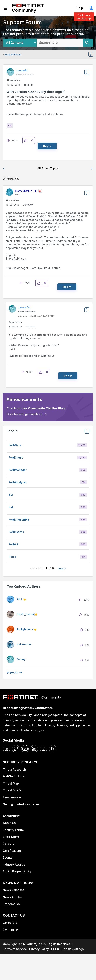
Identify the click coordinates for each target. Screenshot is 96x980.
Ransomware (12, 797)
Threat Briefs (12, 790)
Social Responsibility (17, 871)
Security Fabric (13, 830)
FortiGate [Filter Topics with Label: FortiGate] (15, 445)
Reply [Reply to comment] (67, 287)
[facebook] (6, 749)
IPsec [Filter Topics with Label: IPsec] (12, 557)
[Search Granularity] (20, 43)
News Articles (12, 897)
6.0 (10, 126)
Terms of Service (15, 949)
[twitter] (16, 749)
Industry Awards (14, 864)
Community (11, 929)
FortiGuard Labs (14, 776)
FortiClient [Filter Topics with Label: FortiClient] (16, 458)
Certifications (12, 851)
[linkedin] (34, 749)
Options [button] (93, 55)
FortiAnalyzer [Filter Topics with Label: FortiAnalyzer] (18, 482)
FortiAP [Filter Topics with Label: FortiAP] (14, 544)
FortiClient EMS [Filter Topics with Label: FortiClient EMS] (19, 520)
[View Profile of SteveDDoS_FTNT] (26, 191)
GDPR (55, 949)
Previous (37, 568)
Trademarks (11, 904)
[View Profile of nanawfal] (22, 70)
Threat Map (11, 783)
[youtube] (25, 749)
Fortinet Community (28, 8)
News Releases (14, 890)
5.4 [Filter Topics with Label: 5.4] (11, 507)
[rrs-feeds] (53, 749)
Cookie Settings (73, 949)
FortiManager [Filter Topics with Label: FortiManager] (18, 470)
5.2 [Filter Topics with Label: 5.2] (11, 495)
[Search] (88, 43)
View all (12, 673)
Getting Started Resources (21, 804)
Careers (8, 844)
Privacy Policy (39, 949)
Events (7, 857)
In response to (36, 316)
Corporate (10, 923)
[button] (27, 141)
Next (61, 568)
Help (80, 8)
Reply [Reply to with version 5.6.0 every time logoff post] (47, 146)
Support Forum (13, 55)
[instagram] (43, 749)
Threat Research (14, 770)
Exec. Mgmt (11, 837)
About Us (9, 823)
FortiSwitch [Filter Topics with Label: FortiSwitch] (16, 532)
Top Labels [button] (86, 432)
